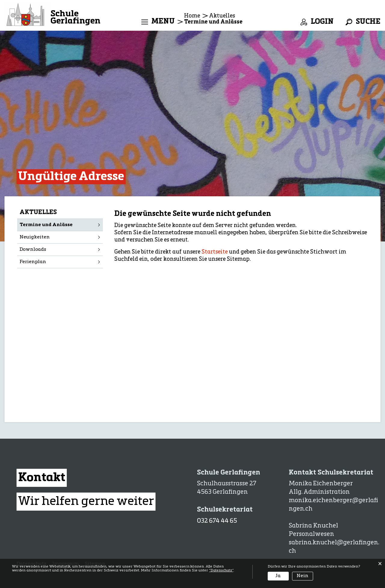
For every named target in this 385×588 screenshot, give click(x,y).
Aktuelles (38, 213)
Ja (278, 576)
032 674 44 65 (217, 521)
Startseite (215, 252)
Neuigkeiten (35, 237)
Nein (302, 576)
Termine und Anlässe (61, 224)
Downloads (33, 250)
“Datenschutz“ (221, 571)
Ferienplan (33, 262)
